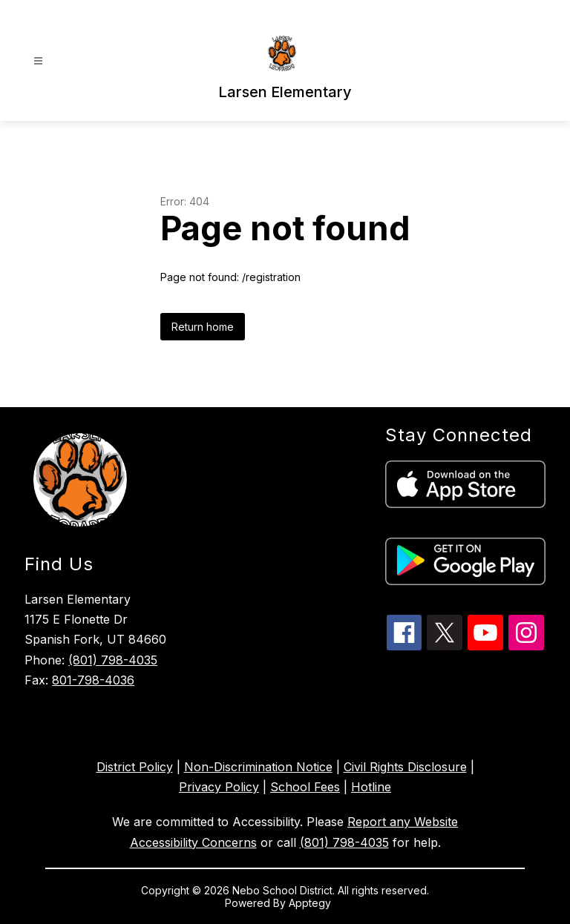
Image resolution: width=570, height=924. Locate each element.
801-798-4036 (93, 680)
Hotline (371, 787)
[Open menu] (38, 61)
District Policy (135, 767)
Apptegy (311, 903)
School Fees (305, 787)
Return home (203, 327)
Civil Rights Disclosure (405, 767)
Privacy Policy (219, 787)
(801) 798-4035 (113, 660)
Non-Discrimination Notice (258, 767)
